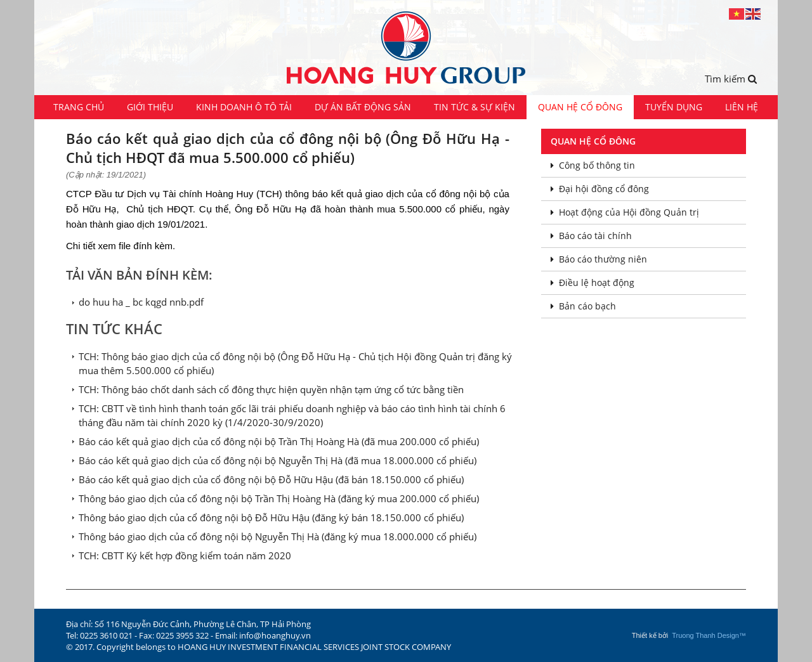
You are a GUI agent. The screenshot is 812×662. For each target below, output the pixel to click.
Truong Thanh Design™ (709, 635)
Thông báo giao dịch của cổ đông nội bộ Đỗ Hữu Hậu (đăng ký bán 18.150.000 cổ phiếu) (271, 517)
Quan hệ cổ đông (580, 107)
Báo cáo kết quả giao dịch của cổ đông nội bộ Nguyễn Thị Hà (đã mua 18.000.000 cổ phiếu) (278, 460)
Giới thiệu (150, 107)
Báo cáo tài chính (591, 236)
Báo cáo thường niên (599, 259)
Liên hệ (742, 107)
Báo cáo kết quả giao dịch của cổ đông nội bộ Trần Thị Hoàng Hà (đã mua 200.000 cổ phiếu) (279, 441)
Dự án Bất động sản (363, 107)
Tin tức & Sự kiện (475, 107)
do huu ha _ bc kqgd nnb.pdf (141, 302)
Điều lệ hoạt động (593, 282)
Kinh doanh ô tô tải (244, 107)
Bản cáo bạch (583, 306)
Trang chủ (79, 107)
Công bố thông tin (593, 165)
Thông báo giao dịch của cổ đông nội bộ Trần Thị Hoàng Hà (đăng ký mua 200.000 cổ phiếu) (279, 498)
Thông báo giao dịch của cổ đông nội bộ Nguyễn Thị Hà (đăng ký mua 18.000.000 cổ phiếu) (278, 536)
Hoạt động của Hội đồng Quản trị (625, 212)
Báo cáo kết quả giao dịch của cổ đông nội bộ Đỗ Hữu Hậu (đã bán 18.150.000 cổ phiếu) (271, 479)
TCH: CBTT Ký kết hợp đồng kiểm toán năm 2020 (185, 555)
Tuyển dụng (674, 107)
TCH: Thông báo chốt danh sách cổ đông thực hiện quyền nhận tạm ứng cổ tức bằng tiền (271, 389)
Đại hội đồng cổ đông (600, 189)
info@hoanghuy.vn (275, 635)
